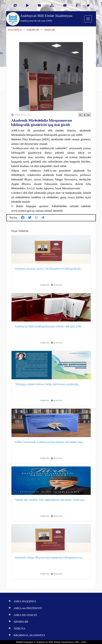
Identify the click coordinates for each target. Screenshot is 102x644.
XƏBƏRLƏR (33, 30)
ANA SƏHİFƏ (15, 30)
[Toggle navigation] (88, 19)
